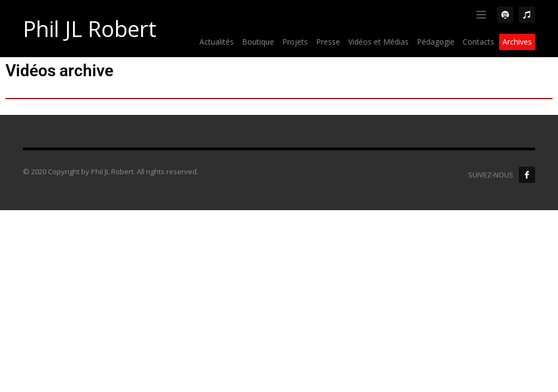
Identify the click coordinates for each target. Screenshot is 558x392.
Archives (517, 42)
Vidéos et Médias (378, 42)
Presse (328, 42)
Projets (295, 42)
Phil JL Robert (90, 29)
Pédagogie (436, 42)
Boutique (258, 42)
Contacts (478, 42)
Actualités (217, 42)
